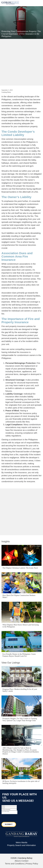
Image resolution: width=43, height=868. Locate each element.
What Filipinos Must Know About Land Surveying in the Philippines (21, 626)
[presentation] (17, 818)
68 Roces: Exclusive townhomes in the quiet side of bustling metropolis (21, 782)
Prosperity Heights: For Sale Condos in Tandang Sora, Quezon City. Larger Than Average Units (20, 720)
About (17, 861)
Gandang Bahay (6, 92)
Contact (25, 861)
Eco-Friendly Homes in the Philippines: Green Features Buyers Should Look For (19, 655)
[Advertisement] (21, 62)
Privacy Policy (32, 864)
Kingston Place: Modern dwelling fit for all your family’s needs (20, 690)
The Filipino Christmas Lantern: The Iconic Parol (20, 568)
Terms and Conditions (15, 864)
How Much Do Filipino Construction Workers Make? (19, 596)
